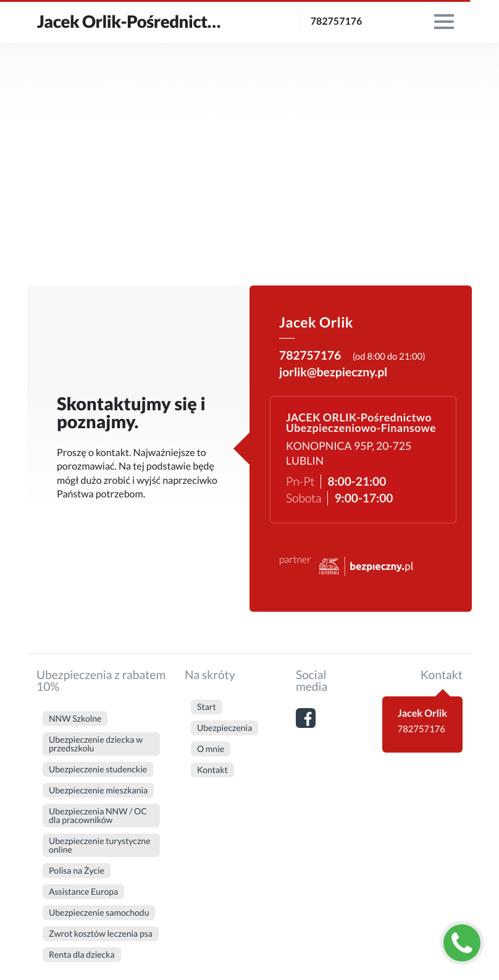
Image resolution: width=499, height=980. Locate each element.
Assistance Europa (83, 891)
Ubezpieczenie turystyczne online (99, 845)
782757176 (337, 21)
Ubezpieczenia (224, 728)
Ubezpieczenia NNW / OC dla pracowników (98, 815)
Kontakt (212, 770)
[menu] (444, 22)
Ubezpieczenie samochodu (99, 912)
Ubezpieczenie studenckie (98, 769)
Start (207, 707)
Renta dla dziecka (82, 954)
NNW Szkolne (75, 718)
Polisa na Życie (77, 870)
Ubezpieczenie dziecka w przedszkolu (96, 744)
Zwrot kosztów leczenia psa (101, 933)
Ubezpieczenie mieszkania (98, 790)
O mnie (211, 749)
